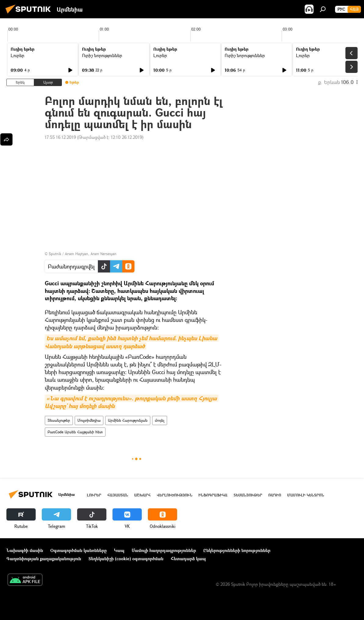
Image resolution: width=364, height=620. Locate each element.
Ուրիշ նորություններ (102, 55)
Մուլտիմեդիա (89, 420)
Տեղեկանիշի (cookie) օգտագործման (126, 559)
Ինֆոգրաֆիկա (213, 495)
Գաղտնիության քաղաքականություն (44, 559)
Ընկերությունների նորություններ (237, 550)
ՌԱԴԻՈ (275, 495)
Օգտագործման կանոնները (79, 550)
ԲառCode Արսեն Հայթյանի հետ (75, 432)
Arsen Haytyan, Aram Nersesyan (91, 254)
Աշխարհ (142, 495)
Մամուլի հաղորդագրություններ (164, 550)
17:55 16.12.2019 (60, 137)
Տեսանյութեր (59, 420)
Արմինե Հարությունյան (128, 420)
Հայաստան (118, 495)
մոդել (160, 420)
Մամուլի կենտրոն (306, 495)
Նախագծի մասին (25, 550)
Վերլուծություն (175, 495)
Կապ (119, 550)
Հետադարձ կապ (188, 559)
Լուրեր (18, 55)
